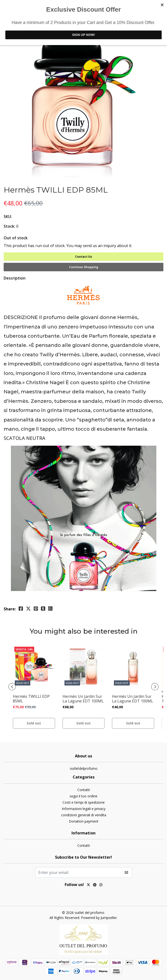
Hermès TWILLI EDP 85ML (31, 699)
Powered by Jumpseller (99, 918)
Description (15, 278)
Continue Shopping (84, 267)
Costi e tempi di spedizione (84, 802)
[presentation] (12, 687)
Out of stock (16, 238)
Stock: (9, 226)
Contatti (84, 790)
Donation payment (84, 821)
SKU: (8, 217)
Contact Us (84, 257)
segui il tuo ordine (83, 796)
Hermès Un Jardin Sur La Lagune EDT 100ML (83, 699)
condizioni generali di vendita (84, 815)
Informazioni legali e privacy (84, 809)
